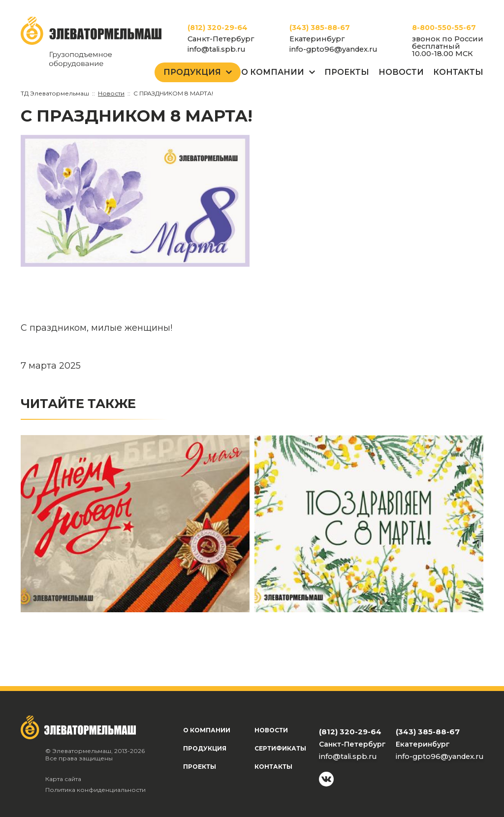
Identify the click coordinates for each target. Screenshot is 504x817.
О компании (207, 730)
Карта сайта (63, 779)
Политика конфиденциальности (95, 790)
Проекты (347, 72)
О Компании (273, 72)
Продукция (192, 72)
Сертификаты (280, 748)
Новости (401, 72)
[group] (135, 201)
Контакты (458, 72)
